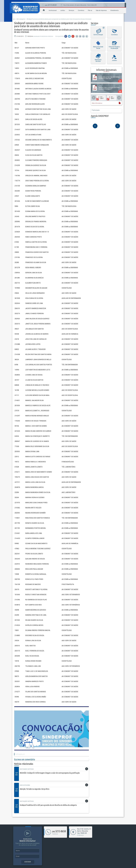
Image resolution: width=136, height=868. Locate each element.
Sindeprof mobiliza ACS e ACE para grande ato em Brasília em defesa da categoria (48, 805)
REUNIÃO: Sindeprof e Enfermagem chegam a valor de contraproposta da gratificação (50, 773)
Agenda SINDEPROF (100, 116)
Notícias (31, 769)
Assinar (28, 862)
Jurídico (63, 10)
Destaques (24, 769)
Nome (18, 851)
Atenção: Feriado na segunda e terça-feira (35, 789)
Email (18, 856)
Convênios (81, 10)
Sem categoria (21, 19)
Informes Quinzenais (106, 70)
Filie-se (90, 10)
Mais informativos (97, 103)
